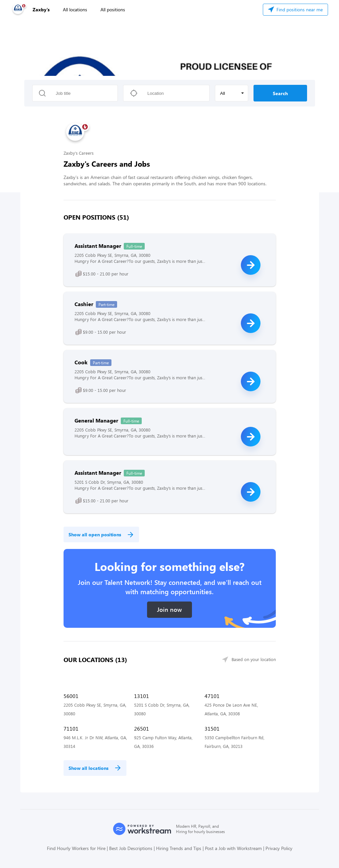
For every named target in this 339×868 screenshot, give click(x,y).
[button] (232, 93)
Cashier (84, 304)
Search (280, 93)
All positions (113, 9)
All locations (75, 9)
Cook (81, 362)
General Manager (96, 420)
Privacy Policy (279, 848)
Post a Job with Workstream (233, 848)
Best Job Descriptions (131, 848)
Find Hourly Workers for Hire (76, 848)
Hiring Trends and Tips (179, 848)
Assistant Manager (98, 246)
